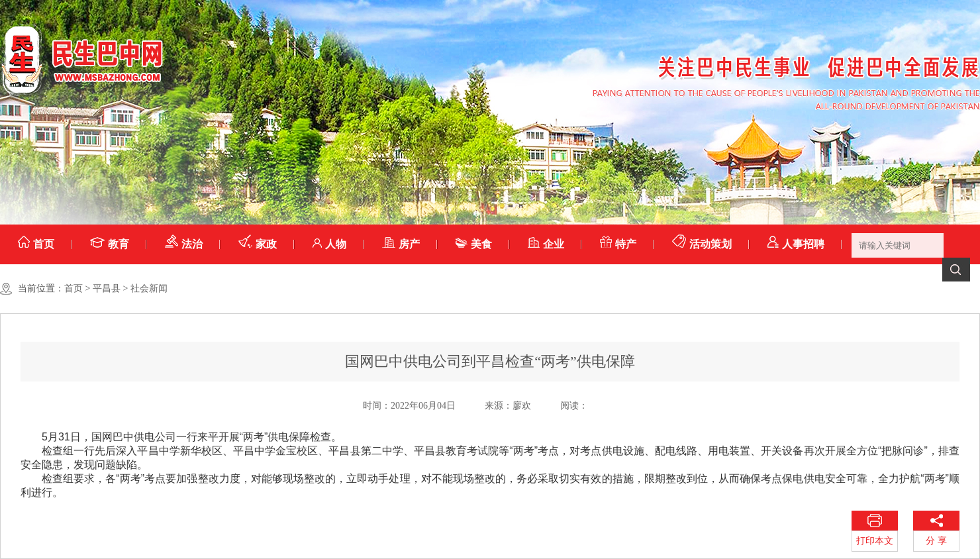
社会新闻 (149, 288)
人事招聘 (796, 244)
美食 (474, 244)
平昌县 (107, 288)
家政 (258, 244)
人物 (329, 244)
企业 (546, 244)
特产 (618, 244)
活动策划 (702, 244)
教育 (110, 244)
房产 (401, 244)
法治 (184, 244)
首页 (36, 244)
